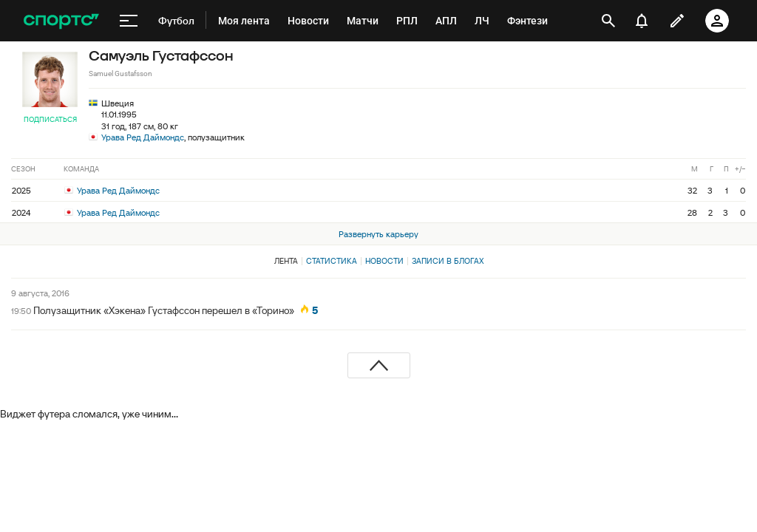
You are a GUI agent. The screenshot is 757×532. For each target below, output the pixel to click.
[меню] (129, 21)
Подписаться (50, 119)
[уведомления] (642, 21)
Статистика (332, 261)
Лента (286, 261)
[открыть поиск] (608, 21)
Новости (384, 261)
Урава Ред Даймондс (143, 137)
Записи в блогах (448, 261)
